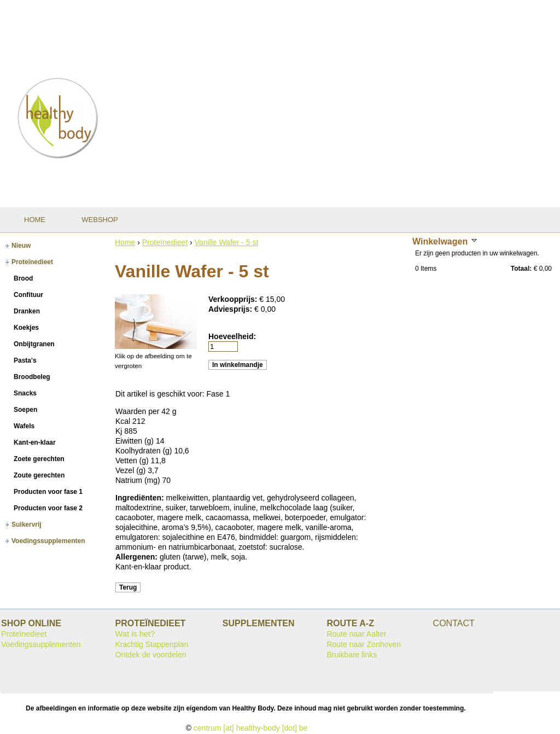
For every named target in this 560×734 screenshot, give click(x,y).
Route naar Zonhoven (363, 644)
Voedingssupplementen (41, 644)
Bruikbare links (352, 655)
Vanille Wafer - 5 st (227, 242)
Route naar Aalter (356, 634)
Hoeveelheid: (232, 336)
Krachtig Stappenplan (151, 644)
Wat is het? (135, 634)
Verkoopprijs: (234, 299)
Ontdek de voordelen (150, 655)
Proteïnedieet (165, 242)
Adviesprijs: (231, 309)
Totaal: (521, 269)
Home (125, 242)
